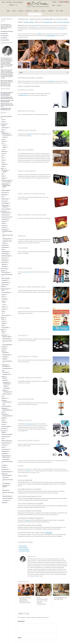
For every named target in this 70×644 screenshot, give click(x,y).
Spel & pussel (4, 201)
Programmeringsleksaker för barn (61, 599)
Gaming (3, 176)
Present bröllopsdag (7, 368)
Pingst (3, 162)
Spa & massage (6, 500)
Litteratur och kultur (6, 190)
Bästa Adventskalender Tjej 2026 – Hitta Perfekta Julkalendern (42, 601)
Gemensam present (5, 436)
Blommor (4, 432)
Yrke (3, 333)
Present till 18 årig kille (24, 551)
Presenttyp (59, 6)
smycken (27, 272)
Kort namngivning (5, 254)
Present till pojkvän (5, 36)
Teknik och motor (5, 205)
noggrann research (61, 561)
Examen (3, 376)
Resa (3, 197)
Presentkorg (4, 465)
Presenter (4, 137)
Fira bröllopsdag (6, 366)
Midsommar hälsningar (6, 256)
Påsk (3, 158)
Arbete (3, 331)
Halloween (4, 141)
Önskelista (4, 323)
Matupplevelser (6, 490)
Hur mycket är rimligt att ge (7, 274)
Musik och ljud (4, 195)
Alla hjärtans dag (5, 133)
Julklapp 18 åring (23, 546)
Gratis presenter (6, 459)
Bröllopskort (4, 221)
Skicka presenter (5, 284)
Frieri (4, 404)
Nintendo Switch (23, 95)
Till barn (32, 22)
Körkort (3, 412)
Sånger (3, 130)
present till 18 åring (51, 36)
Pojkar (3, 325)
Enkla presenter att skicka (7, 434)
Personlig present (5, 449)
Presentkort (4, 467)
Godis (3, 439)
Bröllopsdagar (5, 365)
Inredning (4, 178)
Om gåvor (51, 11)
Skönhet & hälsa (5, 199)
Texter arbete (4, 266)
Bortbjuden (4, 349)
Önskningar (3, 287)
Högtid (37, 11)
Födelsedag (4, 398)
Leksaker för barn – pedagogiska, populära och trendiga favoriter (25, 600)
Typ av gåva (3, 431)
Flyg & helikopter (6, 483)
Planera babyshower (7, 339)
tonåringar (49, 533)
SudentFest (6, 386)
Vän (2, 313)
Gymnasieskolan (6, 382)
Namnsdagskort (5, 260)
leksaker (30, 134)
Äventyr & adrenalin (7, 475)
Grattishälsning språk (7, 241)
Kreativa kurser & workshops (6, 486)
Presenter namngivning (7, 416)
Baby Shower (4, 335)
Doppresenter (5, 372)
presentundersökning (50, 81)
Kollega (3, 297)
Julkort (3, 249)
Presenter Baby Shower (7, 341)
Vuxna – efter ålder (5, 315)
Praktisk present (5, 451)
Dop (2, 371)
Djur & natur (5, 477)
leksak (28, 471)
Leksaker (26, 22)
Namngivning (4, 414)
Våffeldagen (4, 164)
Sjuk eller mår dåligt (6, 426)
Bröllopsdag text (5, 219)
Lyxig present (4, 445)
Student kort (4, 264)
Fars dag (3, 139)
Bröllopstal (5, 357)
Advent (4, 145)
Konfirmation (4, 408)
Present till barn (4, 38)
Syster (4, 305)
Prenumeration (5, 453)
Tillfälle (44, 11)
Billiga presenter (6, 457)
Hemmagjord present (6, 443)
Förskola (4, 378)
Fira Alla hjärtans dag (7, 135)
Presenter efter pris (5, 456)
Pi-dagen (3, 160)
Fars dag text (4, 228)
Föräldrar (3, 295)
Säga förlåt (4, 422)
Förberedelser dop (6, 374)
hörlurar (27, 520)
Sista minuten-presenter (6, 472)
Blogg (3, 2)
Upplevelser (4, 474)
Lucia (4, 149)
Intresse (21, 11)
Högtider (2, 132)
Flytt (2, 396)
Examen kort (4, 225)
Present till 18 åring (23, 547)
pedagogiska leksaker (31, 424)
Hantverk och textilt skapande (6, 186)
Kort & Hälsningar (19, 2)
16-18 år (59, 22)
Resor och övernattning (7, 498)
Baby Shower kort (5, 215)
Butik (57, 11)
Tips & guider (3, 428)
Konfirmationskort (5, 251)
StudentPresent (6, 384)
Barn (9, 11)
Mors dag (3, 154)
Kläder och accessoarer (6, 180)
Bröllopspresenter (6, 355)
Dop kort (3, 223)
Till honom (4, 309)
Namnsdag (4, 418)
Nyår (3, 156)
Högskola (4, 390)
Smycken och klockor (7, 182)
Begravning (4, 347)
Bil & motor (5, 207)
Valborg (3, 166)
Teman (3, 122)
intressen (35, 25)
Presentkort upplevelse (7, 496)
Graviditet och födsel (6, 406)
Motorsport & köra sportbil (8, 492)
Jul (2, 143)
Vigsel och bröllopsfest (7, 361)
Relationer (5, 243)
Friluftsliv (4, 172)
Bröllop (3, 351)
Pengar (3, 447)
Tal (16, 5)
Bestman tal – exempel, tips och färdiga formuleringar (7, 101)
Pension (3, 420)
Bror (3, 302)
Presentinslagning (5, 282)
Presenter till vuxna (5, 289)
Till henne (4, 307)
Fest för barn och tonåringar (6, 116)
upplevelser (62, 29)
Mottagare (9, 2)
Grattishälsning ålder (7, 239)
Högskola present (7, 392)
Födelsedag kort (5, 230)
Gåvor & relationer (5, 272)
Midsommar (4, 151)
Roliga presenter (5, 469)
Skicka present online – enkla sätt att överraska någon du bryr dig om (7, 105)
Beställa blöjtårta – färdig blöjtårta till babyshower (6, 109)
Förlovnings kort (5, 247)
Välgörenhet (4, 502)
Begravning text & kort (6, 217)
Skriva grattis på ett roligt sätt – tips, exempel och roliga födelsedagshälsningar (7, 94)
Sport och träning (5, 203)
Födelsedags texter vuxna (8, 235)
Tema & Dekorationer (7, 345)
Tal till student (6, 388)
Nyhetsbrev (54, 2)
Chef (3, 290)
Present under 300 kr (5, 40)
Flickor (3, 319)
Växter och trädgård (6, 209)
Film (2, 174)
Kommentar (21, 621)
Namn (20, 638)
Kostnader (5, 359)
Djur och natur (4, 170)
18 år (63, 22)
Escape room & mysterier (8, 480)
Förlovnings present (7, 402)
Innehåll (21, 73)
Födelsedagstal (5, 245)
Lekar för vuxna (5, 127)
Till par (3, 311)
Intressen (12, 5)
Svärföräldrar (4, 299)
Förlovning (4, 400)
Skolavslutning (5, 262)
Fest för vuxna (4, 124)
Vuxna (15, 11)
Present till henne (4, 33)
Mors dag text (4, 258)
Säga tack (3, 424)
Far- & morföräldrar (6, 292)
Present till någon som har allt (7, 31)
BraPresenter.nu (42, 559)
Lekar (3, 120)
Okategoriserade (4, 269)
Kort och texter (4, 211)
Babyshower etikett (6, 337)
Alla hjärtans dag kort (6, 213)
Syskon (3, 301)
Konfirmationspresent (7, 410)
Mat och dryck (4, 192)
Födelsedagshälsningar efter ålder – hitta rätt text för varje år (7, 98)
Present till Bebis (5, 327)
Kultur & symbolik (5, 278)
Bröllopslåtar (5, 352)
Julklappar (5, 147)
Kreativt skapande (5, 184)
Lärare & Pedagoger (7, 394)
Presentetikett (4, 280)
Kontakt (54, 6)
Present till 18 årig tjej (24, 549)
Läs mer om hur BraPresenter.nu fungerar (6, 85)
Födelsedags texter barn (7, 231)
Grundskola (5, 380)
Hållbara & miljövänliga (6, 441)
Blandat (67, 22)
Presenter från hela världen (7, 461)
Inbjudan (3, 125)
